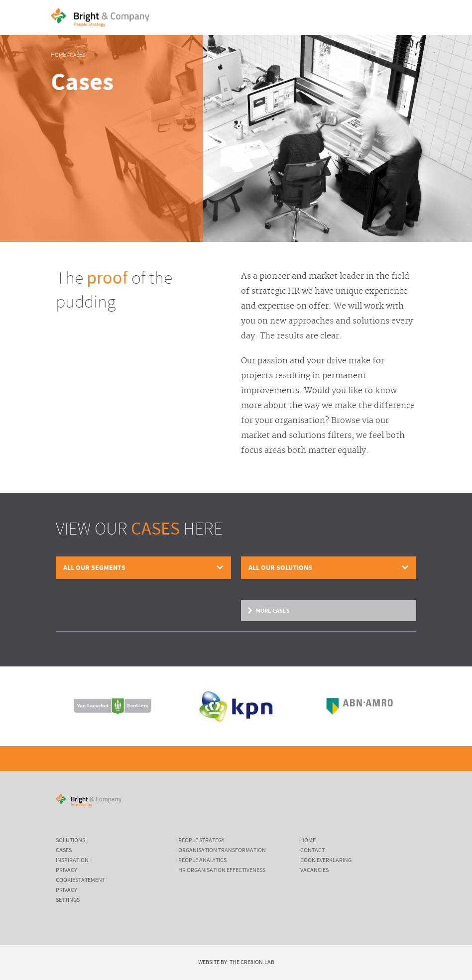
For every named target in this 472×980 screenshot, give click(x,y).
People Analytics (202, 861)
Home (58, 55)
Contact (312, 851)
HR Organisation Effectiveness (222, 871)
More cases (273, 611)
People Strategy (201, 841)
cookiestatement (80, 880)
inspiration (72, 861)
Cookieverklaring (326, 861)
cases (64, 851)
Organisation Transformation (222, 851)
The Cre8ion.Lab (252, 963)
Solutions (70, 841)
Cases (77, 55)
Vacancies (314, 871)
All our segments (94, 568)
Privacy (66, 871)
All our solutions (280, 568)
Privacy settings (68, 895)
